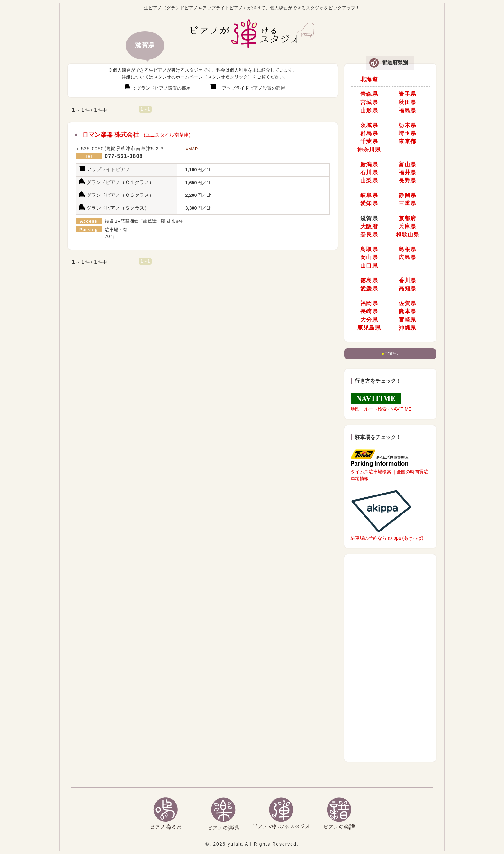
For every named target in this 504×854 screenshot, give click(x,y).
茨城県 (369, 125)
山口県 (369, 266)
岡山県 (369, 257)
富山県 (408, 164)
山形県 (369, 110)
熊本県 (408, 311)
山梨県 (369, 181)
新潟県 (369, 164)
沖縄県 (408, 328)
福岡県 (369, 303)
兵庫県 (408, 227)
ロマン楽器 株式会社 (136, 135)
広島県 (408, 257)
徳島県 (369, 281)
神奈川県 (369, 150)
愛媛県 (369, 289)
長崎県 (369, 311)
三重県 (408, 203)
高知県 (408, 289)
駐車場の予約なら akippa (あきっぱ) (387, 514)
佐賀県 (408, 303)
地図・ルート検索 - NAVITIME (381, 402)
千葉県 (369, 141)
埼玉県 (408, 133)
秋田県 (408, 102)
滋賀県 (369, 218)
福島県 (408, 110)
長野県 (408, 181)
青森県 (369, 94)
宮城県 (369, 102)
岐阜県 (369, 195)
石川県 (369, 173)
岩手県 (408, 94)
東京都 (408, 141)
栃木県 (408, 125)
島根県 (408, 249)
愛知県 (369, 203)
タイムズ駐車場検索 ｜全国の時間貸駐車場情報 (390, 465)
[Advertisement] (390, 659)
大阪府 (369, 227)
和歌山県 (408, 235)
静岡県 (408, 195)
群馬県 (369, 133)
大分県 (369, 320)
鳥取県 (369, 249)
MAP (193, 149)
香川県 (408, 281)
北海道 (369, 79)
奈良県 (369, 235)
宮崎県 (408, 320)
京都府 (408, 218)
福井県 (408, 173)
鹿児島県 (369, 328)
